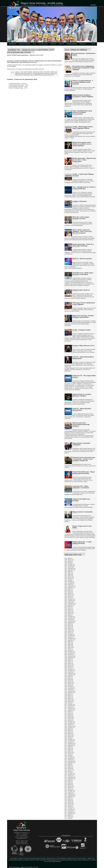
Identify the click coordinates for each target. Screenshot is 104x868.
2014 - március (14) (69, 770)
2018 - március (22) (69, 700)
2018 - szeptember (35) (70, 691)
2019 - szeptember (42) (70, 674)
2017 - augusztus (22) (70, 710)
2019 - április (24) (69, 681)
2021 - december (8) (69, 634)
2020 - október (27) (69, 655)
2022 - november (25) (70, 618)
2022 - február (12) (69, 631)
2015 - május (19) (69, 750)
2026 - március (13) (69, 560)
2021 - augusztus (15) (70, 640)
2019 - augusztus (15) (70, 675)
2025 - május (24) (69, 574)
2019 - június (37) (69, 678)
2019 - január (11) (69, 685)
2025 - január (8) (69, 580)
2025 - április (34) (69, 576)
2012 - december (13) (70, 790)
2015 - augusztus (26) (70, 745)
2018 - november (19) (70, 688)
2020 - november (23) (70, 653)
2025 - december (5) (69, 564)
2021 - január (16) (69, 650)
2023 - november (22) (70, 601)
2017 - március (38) (69, 717)
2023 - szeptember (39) (70, 604)
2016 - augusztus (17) (70, 728)
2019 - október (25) (69, 672)
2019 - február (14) (69, 684)
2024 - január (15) (69, 598)
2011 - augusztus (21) (70, 814)
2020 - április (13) (69, 663)
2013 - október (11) (69, 776)
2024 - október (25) (69, 585)
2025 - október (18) (69, 567)
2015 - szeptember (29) (70, 744)
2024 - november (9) (69, 583)
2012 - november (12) (70, 792)
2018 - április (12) (69, 698)
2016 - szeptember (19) (70, 726)
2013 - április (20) (69, 785)
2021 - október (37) (69, 637)
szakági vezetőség (25, 44)
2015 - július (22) (69, 747)
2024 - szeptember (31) (70, 586)
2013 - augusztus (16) (70, 779)
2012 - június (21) (69, 799)
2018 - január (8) (69, 703)
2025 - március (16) (69, 577)
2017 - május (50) (69, 714)
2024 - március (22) (69, 595)
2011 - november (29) (70, 809)
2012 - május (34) (69, 801)
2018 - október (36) (69, 690)
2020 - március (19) (69, 665)
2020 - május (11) (69, 662)
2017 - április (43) (69, 716)
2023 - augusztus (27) (70, 605)
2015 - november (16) (70, 741)
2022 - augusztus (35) (70, 623)
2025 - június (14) (69, 573)
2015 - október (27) (69, 742)
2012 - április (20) (69, 802)
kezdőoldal (13, 44)
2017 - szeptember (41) (70, 709)
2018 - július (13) (69, 694)
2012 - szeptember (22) (70, 795)
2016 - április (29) (69, 733)
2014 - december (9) (69, 757)
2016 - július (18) (69, 729)
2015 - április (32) (69, 751)
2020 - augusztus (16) (70, 658)
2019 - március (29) (69, 682)
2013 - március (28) (69, 786)
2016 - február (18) (69, 736)
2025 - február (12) (69, 579)
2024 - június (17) (69, 590)
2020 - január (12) (69, 668)
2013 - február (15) (69, 787)
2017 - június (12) (69, 713)
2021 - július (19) (69, 641)
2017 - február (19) (69, 719)
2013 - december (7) (69, 773)
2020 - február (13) (69, 666)
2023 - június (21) (69, 608)
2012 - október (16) (69, 793)
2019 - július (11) (69, 677)
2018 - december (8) (69, 687)
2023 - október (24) (69, 602)
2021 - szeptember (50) (70, 639)
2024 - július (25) (69, 589)
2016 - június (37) (69, 731)
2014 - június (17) (69, 766)
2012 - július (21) (69, 798)
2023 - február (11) (69, 614)
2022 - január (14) (69, 633)
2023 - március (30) (69, 612)
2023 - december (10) (70, 599)
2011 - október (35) (69, 811)
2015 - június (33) (69, 748)
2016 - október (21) (69, 725)
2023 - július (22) (69, 606)
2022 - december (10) (70, 617)
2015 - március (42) (69, 752)
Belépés (93, 5)
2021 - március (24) (69, 647)
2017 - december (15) (70, 704)
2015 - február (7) (69, 754)
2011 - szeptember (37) (70, 812)
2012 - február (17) (69, 805)
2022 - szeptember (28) (70, 621)
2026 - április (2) (69, 558)
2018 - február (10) (69, 701)
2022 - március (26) (69, 630)
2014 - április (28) (69, 769)
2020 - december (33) (70, 652)
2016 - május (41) (69, 732)
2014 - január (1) (69, 771)
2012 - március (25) (69, 804)
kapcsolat (83, 44)
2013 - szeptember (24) (70, 777)
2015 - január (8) (69, 755)
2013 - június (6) (69, 782)
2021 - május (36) (69, 644)
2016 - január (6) (69, 738)
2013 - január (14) (69, 789)
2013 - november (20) (70, 774)
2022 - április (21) (69, 628)
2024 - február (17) (69, 596)
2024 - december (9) (69, 582)
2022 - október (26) (69, 620)
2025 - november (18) (70, 566)
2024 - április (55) (69, 593)
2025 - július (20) (69, 571)
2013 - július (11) (69, 780)
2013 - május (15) (69, 783)
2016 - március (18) (69, 735)
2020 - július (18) (69, 659)
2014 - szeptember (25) (70, 761)
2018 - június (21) (69, 696)
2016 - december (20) (70, 722)
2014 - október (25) (69, 760)
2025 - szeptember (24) (70, 568)
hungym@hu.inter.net (22, 838)
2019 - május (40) (69, 679)
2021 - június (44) (69, 643)
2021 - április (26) (69, 646)
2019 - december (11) (70, 669)
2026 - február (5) (69, 561)
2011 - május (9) (68, 818)
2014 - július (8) (68, 764)
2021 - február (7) (69, 649)
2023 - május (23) (69, 609)
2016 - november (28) (70, 723)
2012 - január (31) (69, 806)
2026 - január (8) (69, 563)
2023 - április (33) (69, 611)
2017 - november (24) (70, 706)
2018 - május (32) (69, 697)
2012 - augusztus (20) (70, 796)
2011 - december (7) (69, 808)
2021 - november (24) (70, 636)
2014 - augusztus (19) (70, 763)
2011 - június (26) (69, 817)
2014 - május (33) (69, 767)
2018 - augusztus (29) (70, 693)
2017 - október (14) (69, 707)
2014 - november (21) (70, 758)
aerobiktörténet (72, 44)
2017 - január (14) (69, 720)
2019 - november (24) (70, 671)
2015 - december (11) (70, 739)
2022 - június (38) (69, 625)
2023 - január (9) (69, 615)
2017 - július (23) (69, 712)
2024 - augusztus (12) (70, 587)
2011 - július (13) (69, 815)
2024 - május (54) (69, 592)
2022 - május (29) (69, 627)
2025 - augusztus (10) (70, 570)
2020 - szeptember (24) (70, 656)
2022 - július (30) (69, 624)
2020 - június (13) (69, 660)
